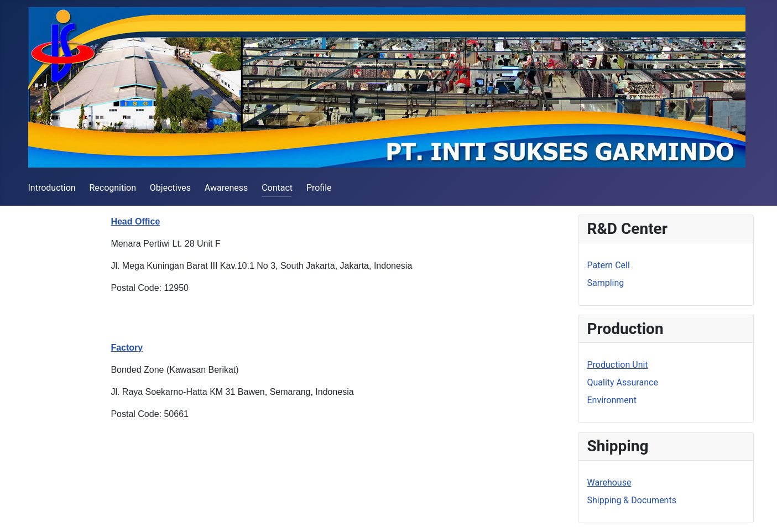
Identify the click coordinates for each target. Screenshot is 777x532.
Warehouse (609, 483)
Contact (277, 188)
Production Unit (618, 365)
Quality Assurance (623, 382)
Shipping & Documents (632, 500)
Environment (612, 400)
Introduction (52, 188)
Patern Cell (609, 265)
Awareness (226, 188)
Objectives (170, 188)
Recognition (113, 188)
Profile (319, 188)
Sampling (606, 283)
